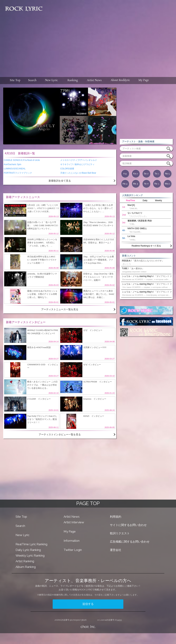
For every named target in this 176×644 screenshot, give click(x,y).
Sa (146, 174)
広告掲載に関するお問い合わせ (130, 542)
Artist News (72, 517)
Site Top (21, 517)
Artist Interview (74, 522)
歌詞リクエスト (120, 533)
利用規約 (116, 517)
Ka (136, 174)
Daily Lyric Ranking (28, 550)
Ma (136, 184)
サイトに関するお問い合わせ (128, 525)
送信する (88, 604)
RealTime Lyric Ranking (31, 544)
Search (20, 526)
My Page (70, 531)
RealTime (130, 201)
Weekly (158, 201)
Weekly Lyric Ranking (30, 556)
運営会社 (116, 550)
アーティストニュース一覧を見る (60, 309)
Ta (157, 174)
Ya (146, 184)
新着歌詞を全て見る (60, 181)
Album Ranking (26, 567)
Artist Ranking (25, 561)
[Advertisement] (110, 37)
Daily (145, 201)
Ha (125, 184)
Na (168, 174)
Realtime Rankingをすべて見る (146, 246)
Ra (157, 184)
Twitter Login (73, 550)
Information (72, 541)
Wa (168, 184)
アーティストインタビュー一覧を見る (60, 434)
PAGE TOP (88, 503)
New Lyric (22, 535)
